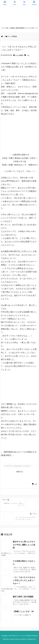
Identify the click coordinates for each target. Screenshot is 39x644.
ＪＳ (28, 55)
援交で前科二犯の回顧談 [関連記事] (23, 597)
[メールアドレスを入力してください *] (19, 466)
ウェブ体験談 (12, 36)
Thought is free (31, 639)
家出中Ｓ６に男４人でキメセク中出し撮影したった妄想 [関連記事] (24, 545)
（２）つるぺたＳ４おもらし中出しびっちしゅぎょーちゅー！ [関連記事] (24, 580)
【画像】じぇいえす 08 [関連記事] (23, 611)
